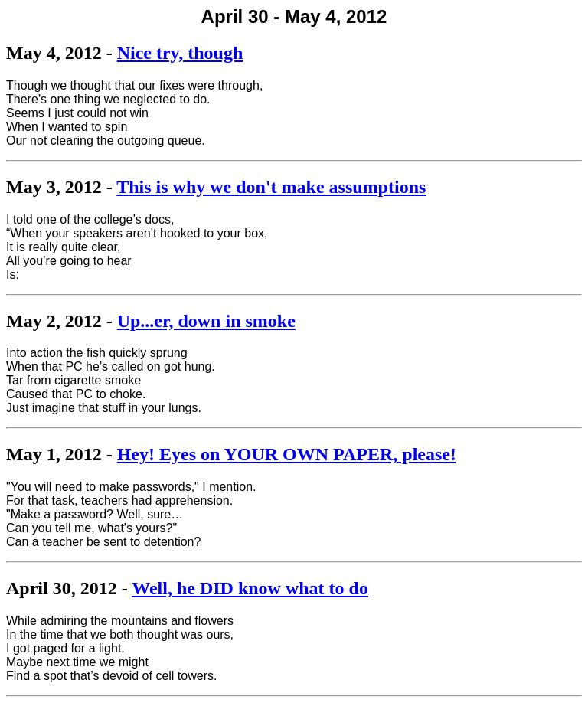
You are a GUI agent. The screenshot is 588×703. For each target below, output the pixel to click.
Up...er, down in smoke (206, 321)
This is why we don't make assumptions (271, 187)
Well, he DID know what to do (250, 588)
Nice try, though (180, 53)
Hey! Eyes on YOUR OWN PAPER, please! (287, 454)
